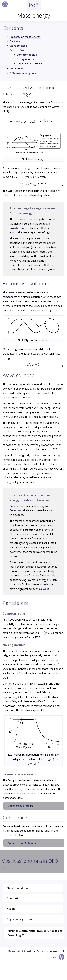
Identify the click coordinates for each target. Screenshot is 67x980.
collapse (44, 589)
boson (42, 102)
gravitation (17, 228)
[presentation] (32, 121)
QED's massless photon (24, 73)
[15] (55, 448)
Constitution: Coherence (23, 843)
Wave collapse (18, 46)
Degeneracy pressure (30, 63)
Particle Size (17, 50)
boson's (12, 292)
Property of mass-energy (25, 37)
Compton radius (27, 55)
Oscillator (16, 41)
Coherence (16, 69)
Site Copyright (14, 951)
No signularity (25, 59)
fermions (15, 510)
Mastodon (51, 958)
